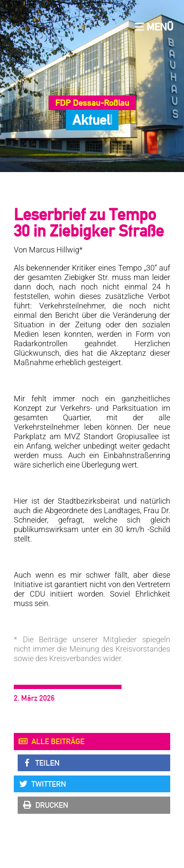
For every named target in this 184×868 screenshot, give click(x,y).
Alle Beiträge (51, 742)
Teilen (41, 763)
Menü (154, 27)
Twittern (42, 784)
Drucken (45, 805)
